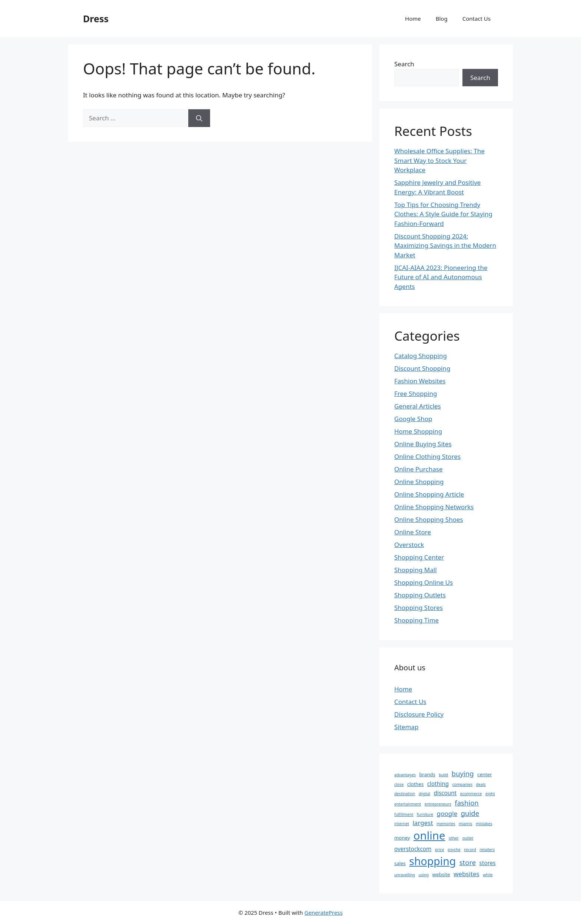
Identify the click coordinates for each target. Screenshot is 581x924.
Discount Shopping (422, 368)
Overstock (409, 545)
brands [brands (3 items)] (427, 774)
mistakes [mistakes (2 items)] (484, 824)
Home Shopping (418, 431)
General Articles (418, 406)
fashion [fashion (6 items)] (467, 803)
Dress (96, 19)
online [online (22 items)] (429, 835)
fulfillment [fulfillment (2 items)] (404, 814)
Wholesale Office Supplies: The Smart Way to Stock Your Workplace (439, 160)
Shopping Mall (416, 570)
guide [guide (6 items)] (470, 813)
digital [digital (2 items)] (424, 794)
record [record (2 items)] (470, 850)
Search (404, 64)
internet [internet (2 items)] (402, 824)
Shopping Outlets (420, 595)
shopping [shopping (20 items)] (432, 861)
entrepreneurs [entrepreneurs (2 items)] (438, 804)
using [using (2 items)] (424, 875)
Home (413, 19)
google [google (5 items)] (447, 813)
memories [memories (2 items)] (446, 824)
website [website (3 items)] (441, 874)
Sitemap (406, 727)
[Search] (199, 118)
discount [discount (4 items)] (445, 793)
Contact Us (477, 19)
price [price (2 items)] (440, 850)
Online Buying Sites (423, 444)
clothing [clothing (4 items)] (438, 784)
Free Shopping (416, 393)
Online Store (413, 532)
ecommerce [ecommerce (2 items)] (471, 794)
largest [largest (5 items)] (423, 823)
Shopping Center (419, 557)
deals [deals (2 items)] (481, 784)
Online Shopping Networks (434, 507)
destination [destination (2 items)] (405, 794)
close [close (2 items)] (399, 784)
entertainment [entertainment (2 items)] (408, 804)
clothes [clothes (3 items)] (415, 784)
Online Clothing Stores (427, 456)
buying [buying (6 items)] (463, 773)
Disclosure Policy (419, 714)
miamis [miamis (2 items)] (466, 824)
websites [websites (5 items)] (467, 874)
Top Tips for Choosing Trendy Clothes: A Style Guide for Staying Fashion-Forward (443, 214)
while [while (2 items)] (488, 875)
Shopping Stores (419, 608)
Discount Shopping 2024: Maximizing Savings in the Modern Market (445, 246)
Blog (442, 19)
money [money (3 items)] (402, 838)
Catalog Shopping (421, 356)
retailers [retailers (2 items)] (487, 850)
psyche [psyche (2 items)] (454, 850)
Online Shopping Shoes (429, 519)
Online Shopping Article (429, 494)
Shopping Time (416, 620)
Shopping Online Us (424, 582)
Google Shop (413, 419)
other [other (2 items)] (454, 838)
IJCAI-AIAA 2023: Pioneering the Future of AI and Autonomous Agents (441, 277)
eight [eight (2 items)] (490, 794)
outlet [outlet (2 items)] (468, 838)
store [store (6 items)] (468, 862)
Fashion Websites (420, 381)
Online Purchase (418, 469)
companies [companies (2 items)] (463, 784)
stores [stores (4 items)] (488, 863)
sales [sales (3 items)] (400, 863)
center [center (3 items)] (485, 774)
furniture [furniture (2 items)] (425, 814)
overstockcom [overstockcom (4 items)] (413, 849)
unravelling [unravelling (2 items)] (405, 875)
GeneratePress (323, 913)
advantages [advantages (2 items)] (405, 775)
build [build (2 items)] (443, 775)
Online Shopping (419, 482)
